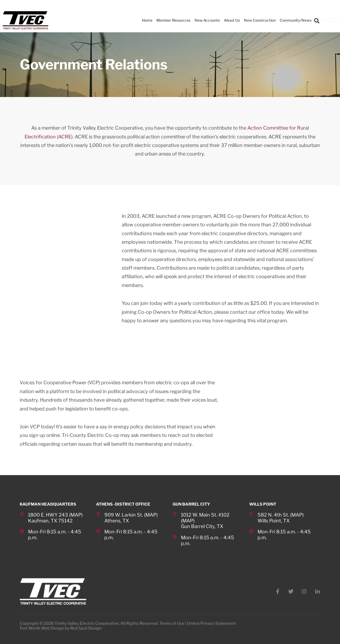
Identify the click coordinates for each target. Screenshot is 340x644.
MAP (76, 515)
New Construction (260, 20)
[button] (317, 21)
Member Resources (173, 20)
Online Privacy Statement (211, 623)
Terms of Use (172, 623)
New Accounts (207, 20)
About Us (232, 20)
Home (147, 20)
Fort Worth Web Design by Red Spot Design (61, 628)
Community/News (296, 20)
